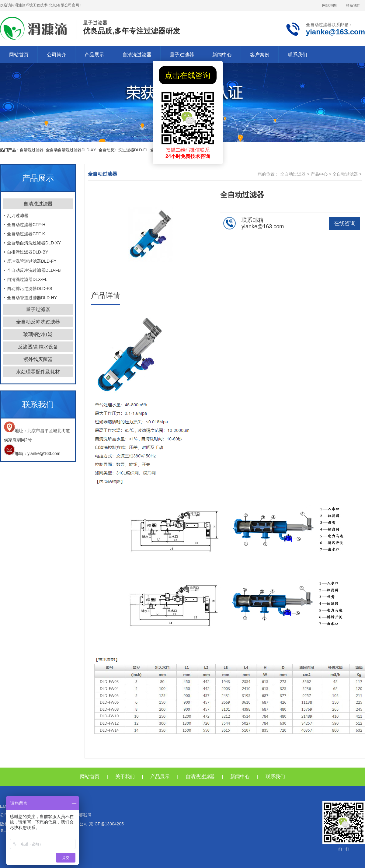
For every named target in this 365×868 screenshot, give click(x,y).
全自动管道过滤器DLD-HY (32, 298)
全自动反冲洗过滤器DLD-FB (34, 270)
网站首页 (19, 55)
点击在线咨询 (188, 75)
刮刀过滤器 (18, 215)
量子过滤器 (182, 55)
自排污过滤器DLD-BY (28, 252)
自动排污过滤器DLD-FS (30, 289)
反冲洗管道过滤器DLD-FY (32, 261)
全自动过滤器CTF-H (26, 225)
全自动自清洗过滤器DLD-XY (71, 150)
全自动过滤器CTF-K (26, 234)
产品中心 (319, 174)
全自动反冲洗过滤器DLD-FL (123, 150)
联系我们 (353, 5)
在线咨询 (345, 223)
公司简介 (57, 55)
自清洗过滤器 (137, 55)
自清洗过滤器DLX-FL (27, 279)
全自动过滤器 (293, 174)
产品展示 (94, 55)
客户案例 (260, 55)
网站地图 (329, 5)
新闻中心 (222, 55)
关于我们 (125, 777)
